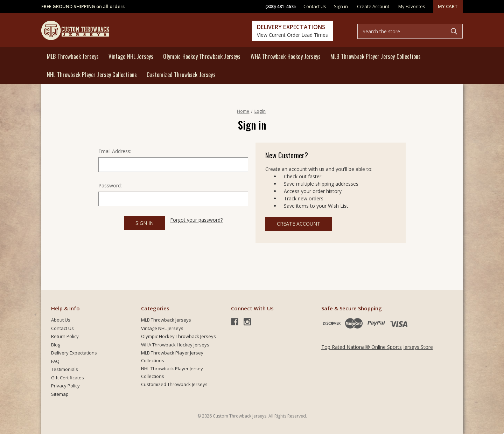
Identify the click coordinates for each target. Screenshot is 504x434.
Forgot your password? (196, 220)
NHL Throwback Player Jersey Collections (92, 75)
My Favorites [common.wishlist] (412, 6)
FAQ (55, 361)
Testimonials (65, 369)
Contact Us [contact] (315, 6)
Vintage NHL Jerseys (131, 56)
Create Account (299, 224)
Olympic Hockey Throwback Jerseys (202, 56)
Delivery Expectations (74, 353)
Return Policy (65, 336)
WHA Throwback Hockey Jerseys (286, 56)
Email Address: (115, 151)
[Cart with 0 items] (448, 7)
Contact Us (62, 328)
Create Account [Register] (373, 6)
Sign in (341, 6)
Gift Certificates (68, 378)
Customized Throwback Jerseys (181, 75)
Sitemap (60, 394)
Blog (56, 345)
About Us (61, 320)
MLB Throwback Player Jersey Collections (376, 56)
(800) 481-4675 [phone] (281, 6)
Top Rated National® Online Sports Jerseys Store (377, 347)
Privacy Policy (65, 386)
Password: (110, 185)
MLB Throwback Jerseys (73, 56)
